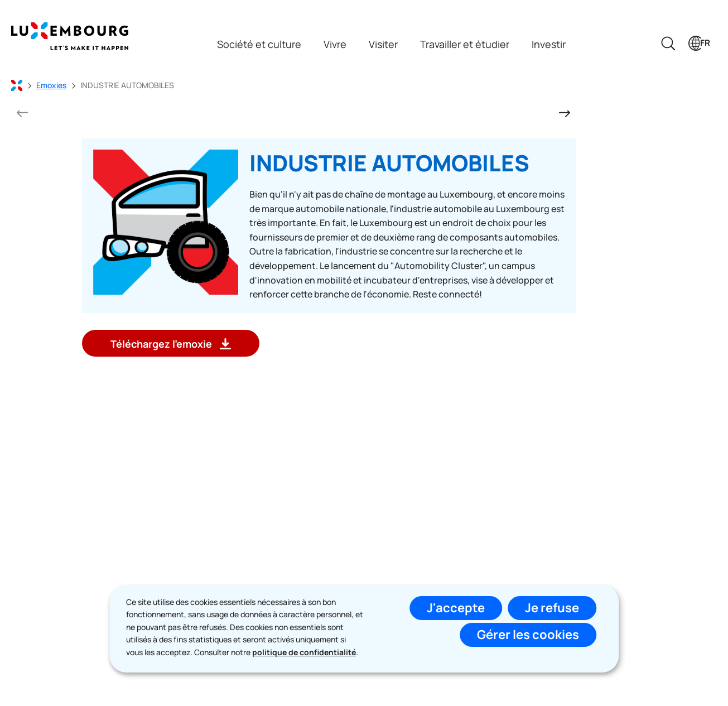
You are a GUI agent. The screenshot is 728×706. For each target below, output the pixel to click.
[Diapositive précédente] (22, 112)
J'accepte (456, 608)
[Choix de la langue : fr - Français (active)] (699, 43)
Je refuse (552, 608)
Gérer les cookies (528, 635)
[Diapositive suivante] (565, 112)
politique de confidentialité (304, 652)
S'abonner (447, 579)
